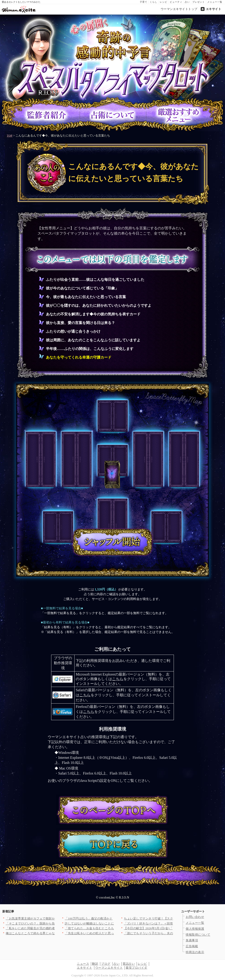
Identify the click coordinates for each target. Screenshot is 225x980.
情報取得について (198, 935)
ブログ (106, 964)
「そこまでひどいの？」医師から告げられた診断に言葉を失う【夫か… (55, 923)
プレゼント (199, 2)
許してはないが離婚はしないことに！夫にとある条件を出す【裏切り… (114, 923)
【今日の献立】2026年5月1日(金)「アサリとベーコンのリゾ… (167, 928)
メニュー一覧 (215, 2)
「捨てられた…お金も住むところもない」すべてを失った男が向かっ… (114, 928)
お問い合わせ (195, 917)
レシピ (164, 2)
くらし (154, 2)
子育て (144, 2)
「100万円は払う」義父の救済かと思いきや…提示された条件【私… (112, 918)
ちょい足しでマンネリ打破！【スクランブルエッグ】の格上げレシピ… (173, 918)
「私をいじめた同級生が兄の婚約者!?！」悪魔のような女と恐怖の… (53, 928)
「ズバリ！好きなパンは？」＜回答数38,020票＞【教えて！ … (167, 923)
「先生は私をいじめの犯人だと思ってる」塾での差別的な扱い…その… (114, 933)
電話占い (129, 964)
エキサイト (214, 9)
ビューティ (176, 2)
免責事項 (192, 940)
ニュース (83, 964)
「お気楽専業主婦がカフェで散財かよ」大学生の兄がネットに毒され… (55, 918)
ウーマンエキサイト (109, 968)
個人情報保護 (195, 929)
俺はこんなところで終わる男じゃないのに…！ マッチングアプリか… (54, 933)
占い (187, 2)
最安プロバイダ (136, 968)
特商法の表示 (195, 952)
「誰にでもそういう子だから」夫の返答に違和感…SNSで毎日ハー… (171, 933)
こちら (118, 679)
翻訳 (95, 964)
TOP (10, 136)
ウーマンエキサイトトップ (179, 9)
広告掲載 (192, 946)
